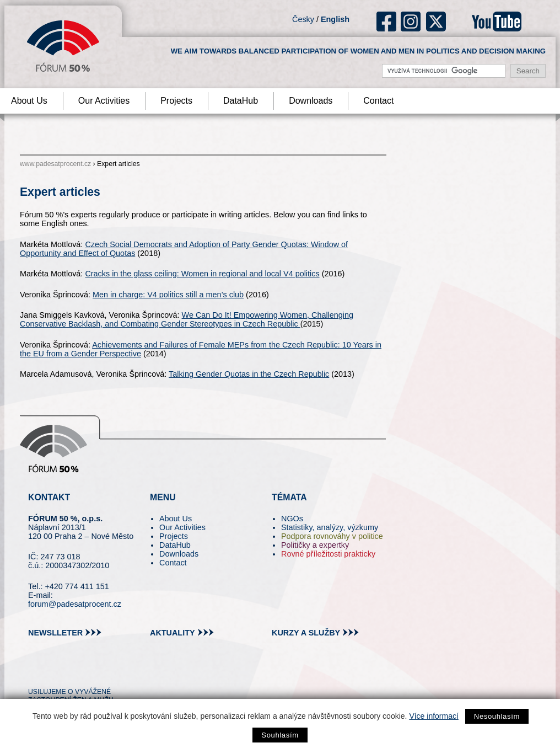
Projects (176, 101)
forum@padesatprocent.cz (75, 604)
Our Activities (104, 101)
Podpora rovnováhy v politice (332, 536)
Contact (378, 101)
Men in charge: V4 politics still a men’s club (168, 295)
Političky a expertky (315, 545)
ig (411, 22)
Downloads (311, 101)
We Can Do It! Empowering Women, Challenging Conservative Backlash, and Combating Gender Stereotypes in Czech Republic (187, 319)
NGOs (292, 519)
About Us (176, 519)
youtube (497, 22)
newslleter (55, 633)
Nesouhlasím (497, 716)
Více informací (434, 716)
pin (54, 671)
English (335, 19)
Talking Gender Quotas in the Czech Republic (249, 374)
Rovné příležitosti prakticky (328, 554)
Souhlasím (280, 735)
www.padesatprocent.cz (55, 164)
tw (36, 671)
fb (387, 22)
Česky (303, 19)
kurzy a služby (306, 633)
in (90, 671)
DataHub (241, 101)
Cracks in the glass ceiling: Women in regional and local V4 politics (202, 274)
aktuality (173, 633)
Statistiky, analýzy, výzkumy (330, 527)
